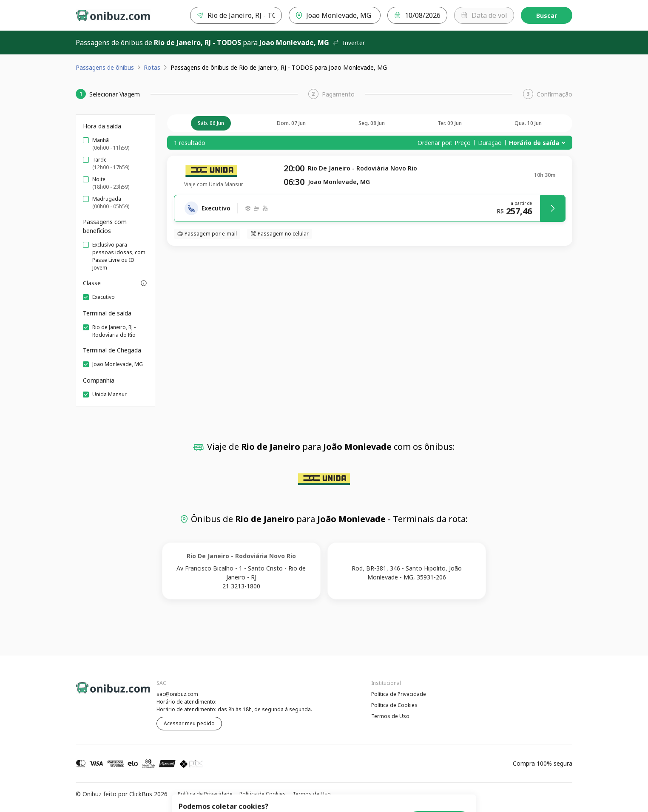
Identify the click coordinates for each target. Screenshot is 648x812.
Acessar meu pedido (189, 723)
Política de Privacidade (399, 694)
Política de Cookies (394, 705)
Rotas (152, 67)
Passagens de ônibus (105, 67)
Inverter (349, 43)
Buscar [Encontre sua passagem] (547, 16)
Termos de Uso (390, 716)
